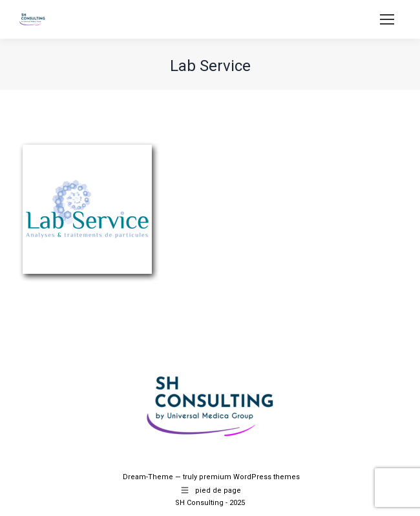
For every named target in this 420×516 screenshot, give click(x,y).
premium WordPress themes (249, 477)
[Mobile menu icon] (387, 19)
